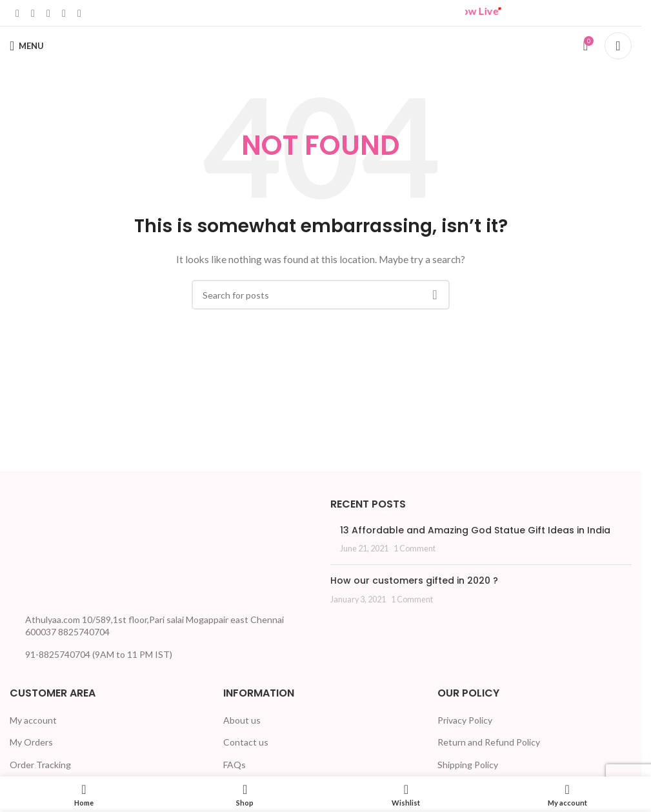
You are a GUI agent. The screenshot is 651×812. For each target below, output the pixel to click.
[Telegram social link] (79, 13)
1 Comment (415, 549)
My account (33, 720)
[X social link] (33, 13)
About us (242, 720)
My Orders (31, 742)
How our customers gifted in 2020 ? (414, 580)
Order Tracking (40, 765)
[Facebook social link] (17, 13)
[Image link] (58, 550)
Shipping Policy (468, 765)
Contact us (246, 742)
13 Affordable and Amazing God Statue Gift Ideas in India (475, 530)
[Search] (618, 46)
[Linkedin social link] (48, 13)
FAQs (235, 765)
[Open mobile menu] (27, 46)
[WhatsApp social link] (64, 13)
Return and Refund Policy (489, 742)
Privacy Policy (465, 720)
